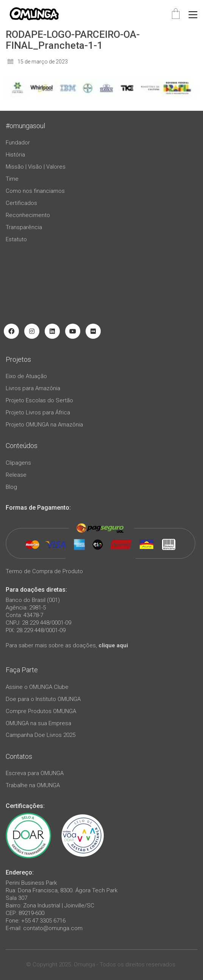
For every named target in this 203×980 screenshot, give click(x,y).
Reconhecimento (28, 215)
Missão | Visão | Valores (36, 167)
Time (12, 179)
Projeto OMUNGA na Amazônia (44, 425)
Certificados (21, 203)
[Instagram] (32, 331)
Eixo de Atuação (26, 376)
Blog (11, 487)
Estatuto (16, 239)
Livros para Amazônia (33, 388)
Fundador (18, 143)
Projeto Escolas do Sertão (39, 400)
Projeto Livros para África (38, 412)
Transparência (24, 227)
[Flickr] (93, 331)
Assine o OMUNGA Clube (37, 687)
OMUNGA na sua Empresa (38, 723)
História (15, 155)
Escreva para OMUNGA (35, 773)
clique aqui (113, 645)
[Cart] (176, 15)
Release (16, 475)
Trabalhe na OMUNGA (33, 785)
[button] (193, 15)
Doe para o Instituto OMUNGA (43, 699)
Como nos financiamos (35, 191)
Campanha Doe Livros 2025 (41, 735)
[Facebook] (11, 331)
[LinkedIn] (52, 331)
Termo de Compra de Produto (44, 571)
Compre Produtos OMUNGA (41, 711)
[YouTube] (73, 331)
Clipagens (18, 463)
